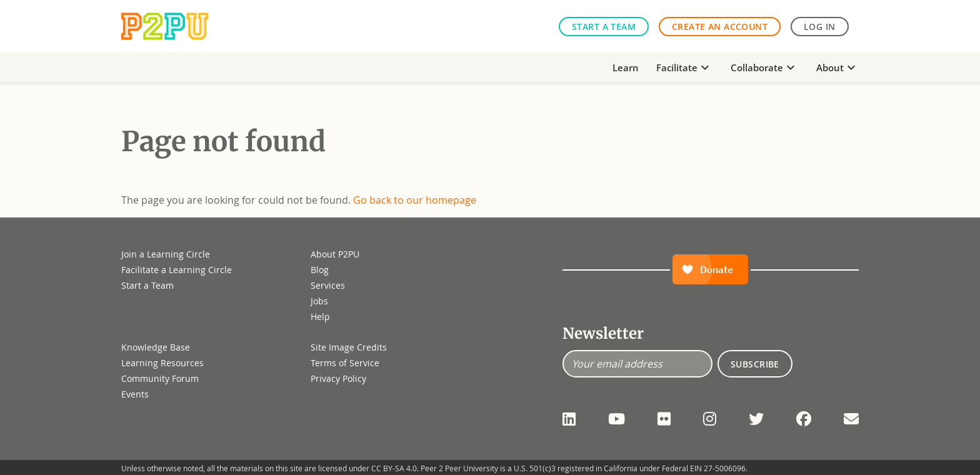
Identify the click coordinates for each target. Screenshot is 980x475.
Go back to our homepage (415, 200)
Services (328, 285)
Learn (626, 67)
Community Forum (160, 378)
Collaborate (764, 67)
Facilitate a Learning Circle (177, 270)
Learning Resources (162, 363)
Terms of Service (345, 363)
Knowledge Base (156, 347)
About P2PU (335, 254)
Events (135, 394)
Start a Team (604, 27)
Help (320, 317)
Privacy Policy (338, 378)
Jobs (319, 301)
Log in (820, 27)
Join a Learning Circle (166, 254)
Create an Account (720, 27)
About (837, 67)
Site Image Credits (349, 347)
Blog (320, 270)
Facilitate (684, 67)
